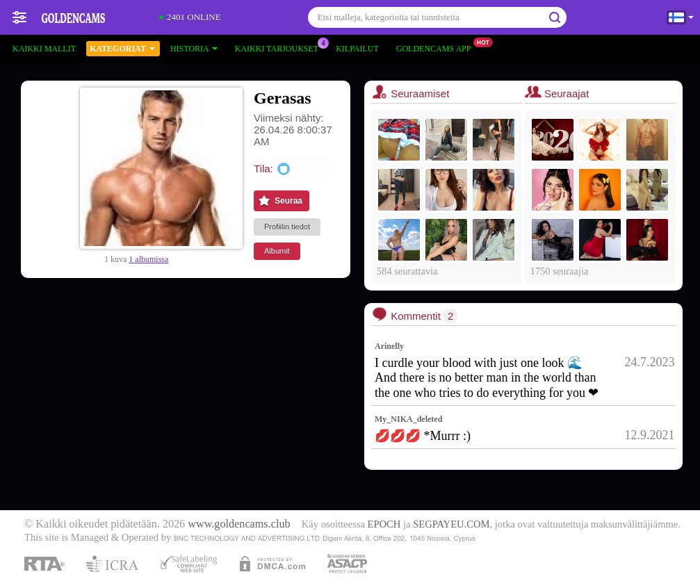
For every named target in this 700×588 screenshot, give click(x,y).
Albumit (277, 251)
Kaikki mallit (44, 49)
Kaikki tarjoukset (280, 47)
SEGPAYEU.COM (451, 524)
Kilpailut (357, 49)
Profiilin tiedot (287, 227)
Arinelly (389, 346)
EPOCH (384, 524)
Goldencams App (437, 47)
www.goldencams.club (239, 524)
